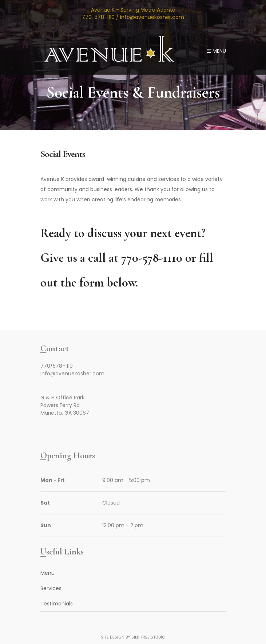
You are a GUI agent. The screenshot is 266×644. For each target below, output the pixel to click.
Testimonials (57, 604)
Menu (216, 51)
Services (51, 588)
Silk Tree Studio (148, 637)
